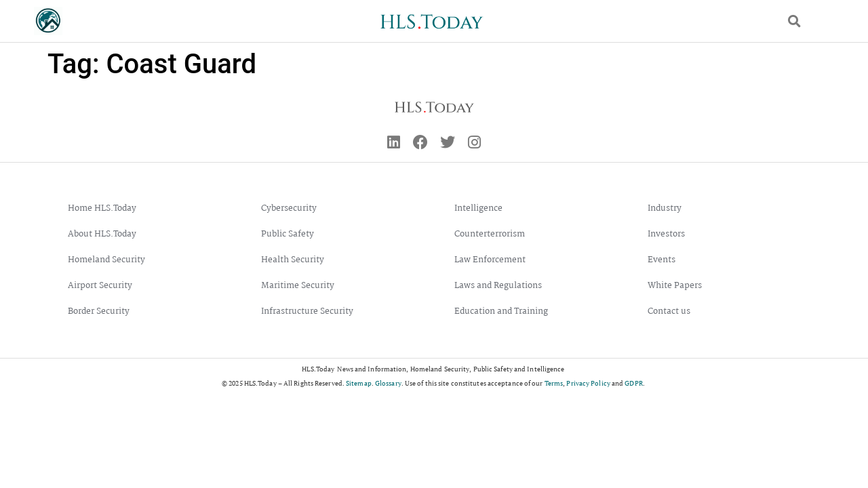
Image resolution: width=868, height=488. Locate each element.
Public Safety (288, 234)
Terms (554, 383)
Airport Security (100, 286)
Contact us (669, 311)
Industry (665, 208)
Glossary (388, 383)
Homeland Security (106, 260)
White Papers (675, 286)
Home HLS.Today (102, 208)
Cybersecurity (289, 208)
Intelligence (478, 208)
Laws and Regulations (498, 286)
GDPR (633, 383)
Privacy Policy (588, 383)
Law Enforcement (490, 260)
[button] (794, 21)
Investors (666, 234)
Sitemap (359, 383)
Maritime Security (298, 286)
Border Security (99, 311)
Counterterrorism (490, 234)
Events (662, 260)
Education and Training (501, 311)
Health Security (293, 260)
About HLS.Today (102, 234)
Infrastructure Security (307, 311)
